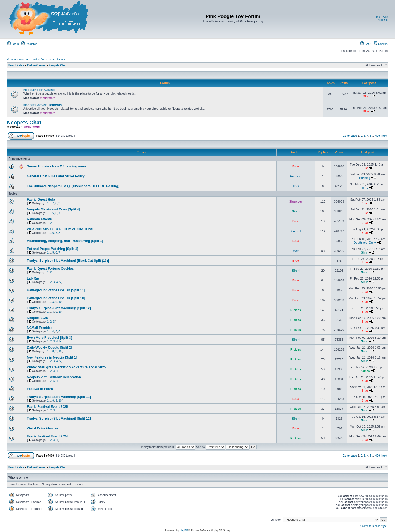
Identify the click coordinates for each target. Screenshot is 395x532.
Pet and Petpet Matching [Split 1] (53, 249)
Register (29, 44)
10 (60, 302)
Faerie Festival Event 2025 (47, 407)
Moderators (48, 98)
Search (381, 44)
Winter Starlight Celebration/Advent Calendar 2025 (66, 367)
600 (378, 136)
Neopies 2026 (37, 318)
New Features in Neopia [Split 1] (52, 357)
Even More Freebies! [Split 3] (50, 338)
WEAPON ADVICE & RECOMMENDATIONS (60, 229)
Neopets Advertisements (43, 105)
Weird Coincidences (43, 428)
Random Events (39, 219)
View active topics (53, 59)
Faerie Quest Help (41, 200)
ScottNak (296, 231)
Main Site (382, 17)
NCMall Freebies (40, 328)
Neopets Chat (57, 65)
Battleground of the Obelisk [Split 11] (56, 290)
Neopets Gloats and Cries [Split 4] (53, 209)
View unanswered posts (23, 59)
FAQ (366, 44)
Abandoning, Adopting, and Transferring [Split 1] (65, 241)
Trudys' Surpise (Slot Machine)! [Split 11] (59, 397)
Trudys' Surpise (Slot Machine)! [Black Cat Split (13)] (68, 261)
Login (13, 44)
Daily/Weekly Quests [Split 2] (50, 348)
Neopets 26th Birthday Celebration (54, 377)
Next (384, 136)
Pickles (296, 310)
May (296, 251)
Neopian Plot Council (40, 90)
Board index (16, 65)
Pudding (296, 176)
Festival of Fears (40, 389)
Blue (366, 96)
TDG (296, 186)
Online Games (36, 65)
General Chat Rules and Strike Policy (56, 176)
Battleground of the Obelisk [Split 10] (56, 298)
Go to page (350, 136)
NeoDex (383, 20)
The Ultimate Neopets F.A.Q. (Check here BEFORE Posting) (73, 186)
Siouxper (296, 201)
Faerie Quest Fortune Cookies (50, 269)
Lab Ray (33, 278)
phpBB (184, 530)
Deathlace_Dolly (365, 243)
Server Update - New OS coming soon (56, 166)
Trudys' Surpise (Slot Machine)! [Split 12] (59, 308)
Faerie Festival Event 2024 (47, 436)
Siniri (296, 211)
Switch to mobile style (374, 526)
